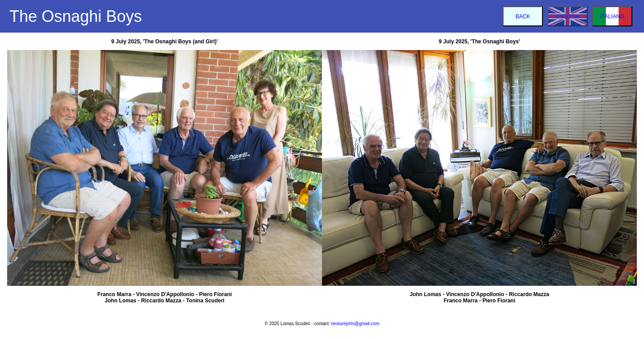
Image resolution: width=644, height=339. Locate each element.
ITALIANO (612, 17)
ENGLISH (568, 17)
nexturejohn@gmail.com (355, 324)
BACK (523, 17)
